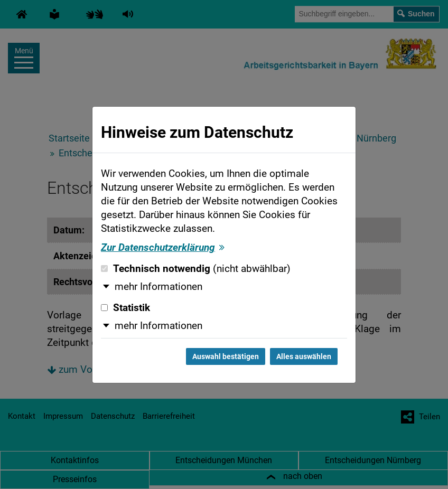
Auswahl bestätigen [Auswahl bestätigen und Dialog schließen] (226, 356)
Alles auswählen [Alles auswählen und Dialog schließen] (304, 356)
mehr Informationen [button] (158, 287)
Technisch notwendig (196, 269)
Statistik (125, 308)
